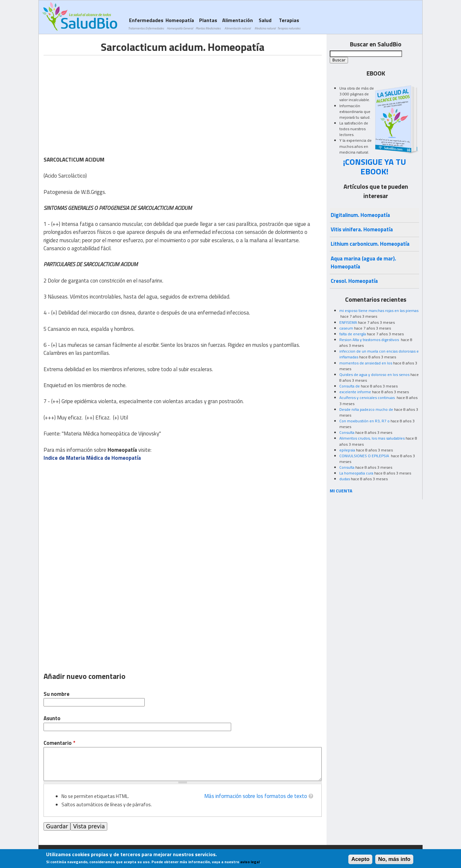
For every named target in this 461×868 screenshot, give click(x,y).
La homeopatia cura (356, 473)
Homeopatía (180, 24)
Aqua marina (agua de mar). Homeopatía (363, 263)
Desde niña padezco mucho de (366, 409)
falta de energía (353, 334)
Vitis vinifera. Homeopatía (362, 229)
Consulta (347, 432)
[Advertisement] (97, 100)
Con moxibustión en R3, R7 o (364, 421)
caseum (346, 328)
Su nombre (57, 694)
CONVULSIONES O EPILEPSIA (365, 456)
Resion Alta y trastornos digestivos (370, 340)
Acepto (360, 859)
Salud (265, 24)
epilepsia (347, 450)
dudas (345, 479)
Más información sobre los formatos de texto (256, 796)
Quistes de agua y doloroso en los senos (374, 374)
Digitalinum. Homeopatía (360, 215)
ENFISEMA (348, 322)
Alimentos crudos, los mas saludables (372, 438)
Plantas (208, 24)
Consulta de (350, 386)
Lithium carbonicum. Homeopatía (370, 244)
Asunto (52, 718)
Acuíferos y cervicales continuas (368, 398)
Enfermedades (146, 24)
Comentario (59, 743)
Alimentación (238, 24)
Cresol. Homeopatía (354, 281)
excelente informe (355, 392)
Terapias (289, 24)
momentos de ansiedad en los (366, 363)
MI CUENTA (341, 491)
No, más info (394, 859)
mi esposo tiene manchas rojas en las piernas (379, 311)
